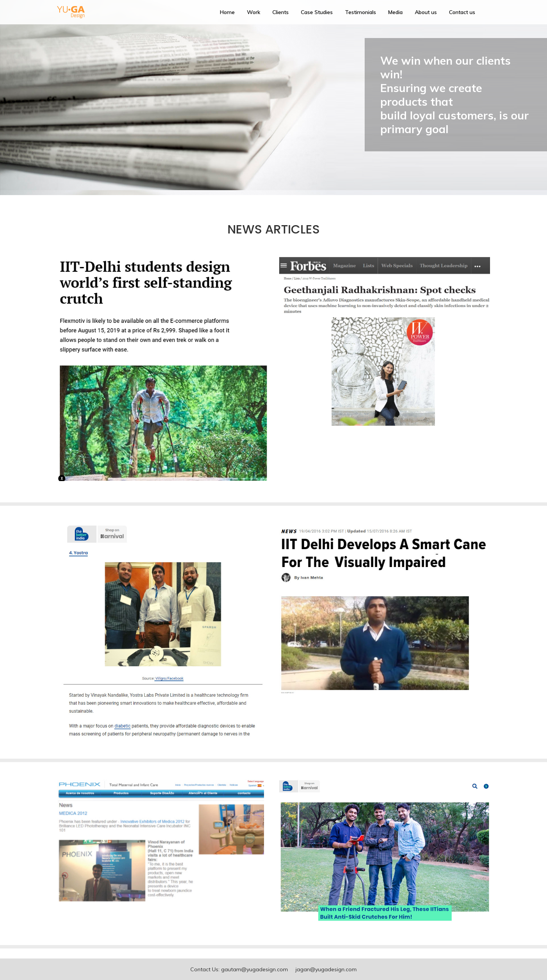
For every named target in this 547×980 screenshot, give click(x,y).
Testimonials (360, 12)
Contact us (462, 12)
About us (426, 12)
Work (254, 12)
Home (227, 12)
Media (395, 12)
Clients (281, 12)
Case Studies (317, 12)
